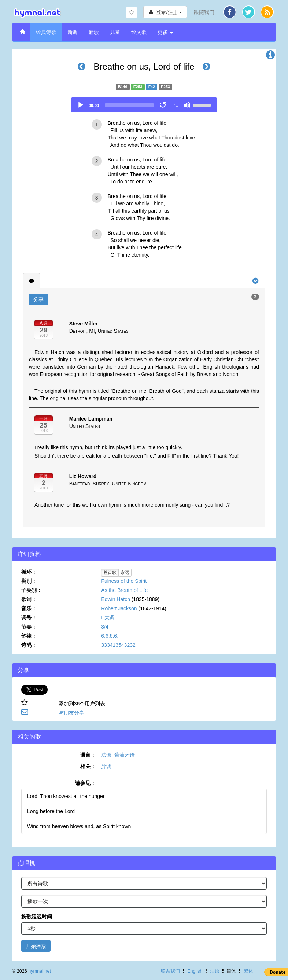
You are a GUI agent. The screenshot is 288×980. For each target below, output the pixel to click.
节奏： (29, 627)
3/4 (105, 627)
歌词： (29, 599)
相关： (88, 766)
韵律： (29, 636)
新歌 (94, 32)
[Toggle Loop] (163, 105)
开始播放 (36, 946)
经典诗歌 (46, 32)
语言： (88, 755)
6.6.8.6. (110, 636)
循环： (29, 572)
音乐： (29, 608)
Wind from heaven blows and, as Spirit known (79, 826)
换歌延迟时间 (37, 917)
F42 (152, 87)
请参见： (85, 783)
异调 (106, 766)
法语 (106, 755)
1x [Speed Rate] (176, 105)
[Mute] (187, 105)
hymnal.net (40, 971)
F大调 (108, 618)
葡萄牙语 (125, 755)
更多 (165, 32)
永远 (125, 573)
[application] (144, 105)
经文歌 (139, 32)
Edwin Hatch (116, 599)
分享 (38, 299)
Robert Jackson (119, 608)
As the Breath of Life (124, 590)
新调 (73, 32)
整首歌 (110, 573)
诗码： (29, 645)
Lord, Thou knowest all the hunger (66, 796)
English (195, 971)
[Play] (81, 105)
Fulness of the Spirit (124, 581)
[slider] (129, 105)
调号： (29, 618)
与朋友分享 (71, 713)
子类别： (32, 590)
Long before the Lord (51, 811)
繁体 (248, 971)
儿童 (115, 32)
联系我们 (170, 971)
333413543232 (118, 645)
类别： (29, 581)
